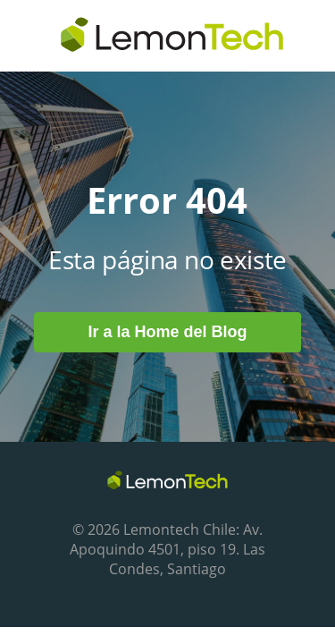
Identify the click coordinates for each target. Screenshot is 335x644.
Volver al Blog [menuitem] (181, 590)
